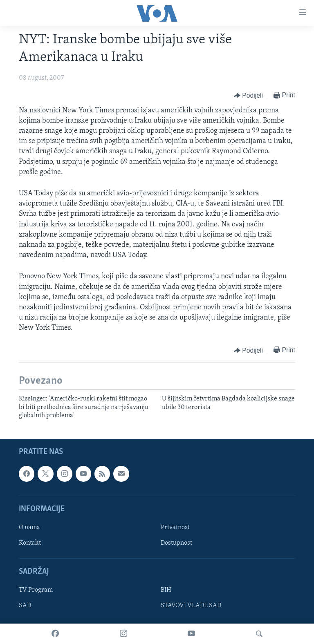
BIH (166, 590)
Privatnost (175, 528)
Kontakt (30, 543)
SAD (25, 606)
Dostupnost (176, 543)
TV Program (36, 590)
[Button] (248, 96)
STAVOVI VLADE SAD (191, 606)
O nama (29, 528)
